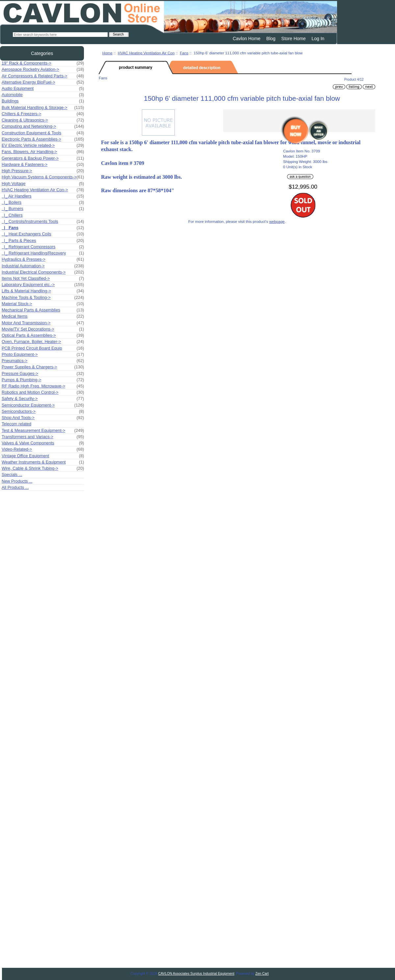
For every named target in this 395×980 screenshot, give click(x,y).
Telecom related (16, 424)
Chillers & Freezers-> (43, 114)
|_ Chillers (12, 215)
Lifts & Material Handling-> (43, 291)
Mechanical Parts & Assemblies (43, 310)
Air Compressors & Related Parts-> (43, 76)
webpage (277, 221)
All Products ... (15, 487)
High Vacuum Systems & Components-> (43, 177)
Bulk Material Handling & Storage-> (43, 108)
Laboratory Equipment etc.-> (43, 285)
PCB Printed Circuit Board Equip (43, 348)
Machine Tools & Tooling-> (43, 298)
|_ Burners (43, 209)
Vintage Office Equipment (43, 456)
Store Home (294, 39)
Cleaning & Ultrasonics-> (43, 120)
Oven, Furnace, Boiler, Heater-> (43, 342)
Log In (318, 39)
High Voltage (43, 184)
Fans (184, 53)
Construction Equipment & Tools (43, 133)
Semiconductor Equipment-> (43, 405)
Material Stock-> (43, 304)
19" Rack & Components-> (43, 63)
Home (107, 53)
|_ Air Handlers (43, 196)
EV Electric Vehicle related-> (43, 146)
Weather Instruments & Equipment (43, 462)
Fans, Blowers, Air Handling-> (43, 152)
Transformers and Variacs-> (43, 437)
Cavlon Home (247, 39)
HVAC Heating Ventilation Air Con (146, 53)
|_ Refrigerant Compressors (43, 247)
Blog (271, 39)
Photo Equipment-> (43, 355)
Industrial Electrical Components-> (43, 272)
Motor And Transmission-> (43, 323)
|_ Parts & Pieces (43, 241)
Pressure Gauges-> (43, 374)
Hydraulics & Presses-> (43, 259)
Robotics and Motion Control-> (43, 392)
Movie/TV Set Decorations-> (43, 329)
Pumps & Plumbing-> (43, 380)
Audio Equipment (43, 89)
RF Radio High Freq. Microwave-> (43, 386)
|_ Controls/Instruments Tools (43, 222)
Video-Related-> (43, 449)
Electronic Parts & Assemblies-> (43, 139)
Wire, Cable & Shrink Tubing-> (43, 468)
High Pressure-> (43, 171)
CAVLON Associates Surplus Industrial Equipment (196, 974)
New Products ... (17, 481)
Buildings (43, 101)
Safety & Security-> (43, 399)
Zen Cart (262, 974)
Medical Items (43, 316)
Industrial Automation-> (43, 266)
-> (43, 190)
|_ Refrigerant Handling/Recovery (43, 253)
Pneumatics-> (43, 361)
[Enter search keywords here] (60, 35)
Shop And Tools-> (43, 418)
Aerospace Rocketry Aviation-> (43, 69)
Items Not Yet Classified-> (43, 278)
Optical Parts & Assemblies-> (43, 335)
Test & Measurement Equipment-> (43, 431)
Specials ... (12, 475)
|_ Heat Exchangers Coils (43, 234)
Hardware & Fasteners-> (43, 165)
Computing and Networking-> (43, 126)
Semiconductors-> (43, 411)
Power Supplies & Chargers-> (43, 367)
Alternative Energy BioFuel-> (43, 82)
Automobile (43, 95)
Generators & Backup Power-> (43, 158)
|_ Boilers (43, 202)
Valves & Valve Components (43, 443)
